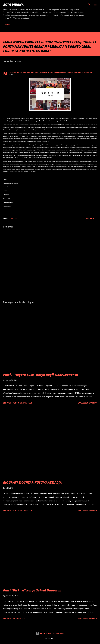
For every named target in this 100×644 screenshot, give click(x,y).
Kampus (13, 218)
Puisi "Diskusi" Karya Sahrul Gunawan (32, 590)
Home (7, 25)
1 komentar (19, 618)
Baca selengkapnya (87, 403)
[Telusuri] (89, 5)
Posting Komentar (22, 403)
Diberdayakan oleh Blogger (50, 633)
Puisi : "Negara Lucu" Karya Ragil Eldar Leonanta (41, 375)
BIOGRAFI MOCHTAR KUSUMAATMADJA (32, 482)
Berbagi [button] (90, 218)
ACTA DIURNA (13, 5)
